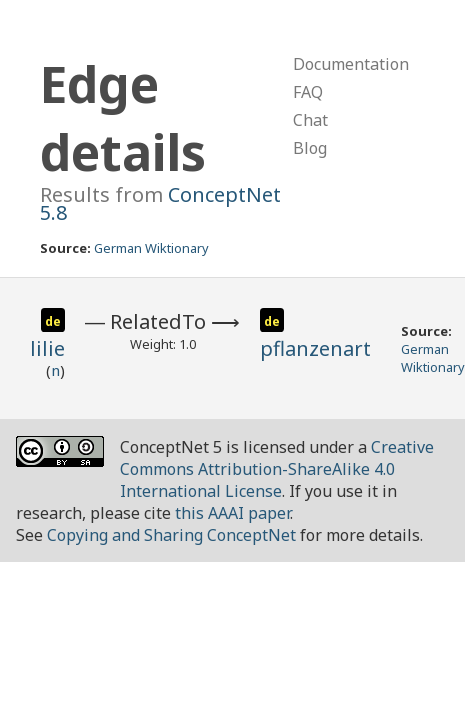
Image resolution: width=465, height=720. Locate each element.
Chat (310, 120)
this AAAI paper (232, 513)
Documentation (351, 64)
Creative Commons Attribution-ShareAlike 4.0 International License (277, 469)
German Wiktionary (151, 248)
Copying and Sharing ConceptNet (171, 535)
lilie (47, 348)
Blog (310, 148)
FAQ (308, 92)
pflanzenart (315, 348)
